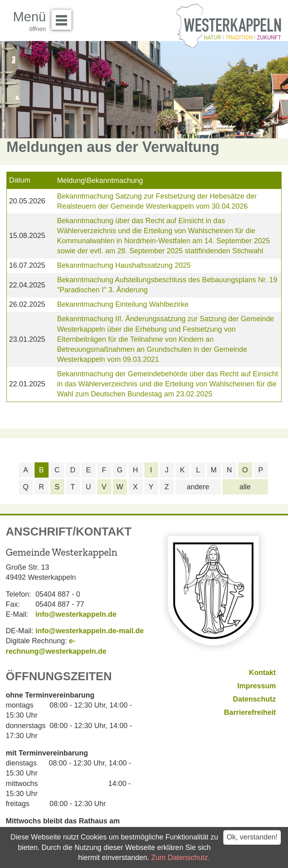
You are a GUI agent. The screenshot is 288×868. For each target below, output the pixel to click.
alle (245, 487)
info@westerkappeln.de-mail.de (90, 631)
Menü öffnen (64, 17)
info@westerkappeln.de (76, 614)
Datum (19, 180)
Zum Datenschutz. (181, 858)
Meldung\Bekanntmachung (100, 181)
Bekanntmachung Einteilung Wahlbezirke (123, 304)
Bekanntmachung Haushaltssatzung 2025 (124, 265)
